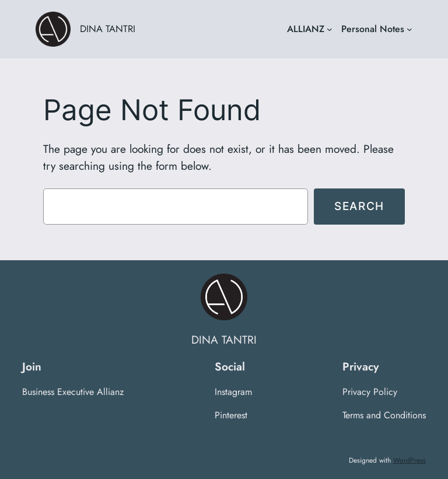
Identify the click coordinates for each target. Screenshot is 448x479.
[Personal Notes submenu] (409, 29)
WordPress (409, 460)
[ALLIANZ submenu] (330, 29)
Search (359, 206)
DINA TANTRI (108, 29)
